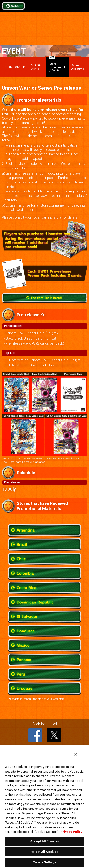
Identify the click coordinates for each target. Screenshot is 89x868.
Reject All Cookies (44, 852)
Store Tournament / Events (57, 65)
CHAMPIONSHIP (15, 67)
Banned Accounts (78, 67)
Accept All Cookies (44, 841)
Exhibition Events (37, 67)
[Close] (76, 754)
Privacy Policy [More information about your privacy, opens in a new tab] (71, 832)
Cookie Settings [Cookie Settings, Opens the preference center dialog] (45, 862)
